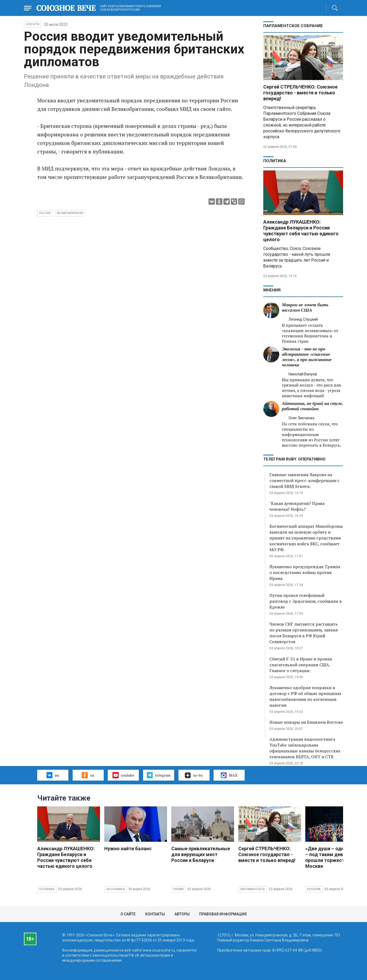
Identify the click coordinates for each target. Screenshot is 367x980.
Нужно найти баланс (128, 849)
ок (88, 775)
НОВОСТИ (33, 24)
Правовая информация (223, 914)
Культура (314, 889)
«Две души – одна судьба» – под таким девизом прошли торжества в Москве (336, 857)
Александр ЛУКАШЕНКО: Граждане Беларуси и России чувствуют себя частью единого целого (301, 231)
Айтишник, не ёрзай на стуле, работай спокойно (312, 406)
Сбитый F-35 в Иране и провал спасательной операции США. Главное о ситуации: (301, 665)
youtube (123, 775)
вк (53, 775)
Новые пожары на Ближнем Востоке (306, 722)
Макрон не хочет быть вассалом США (305, 307)
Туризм (178, 889)
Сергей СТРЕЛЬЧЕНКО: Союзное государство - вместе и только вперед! (300, 93)
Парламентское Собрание (293, 26)
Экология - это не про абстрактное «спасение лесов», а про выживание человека (307, 357)
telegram (159, 775)
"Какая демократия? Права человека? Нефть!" (297, 506)
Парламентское (253, 889)
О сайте (128, 914)
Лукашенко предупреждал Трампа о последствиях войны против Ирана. (305, 572)
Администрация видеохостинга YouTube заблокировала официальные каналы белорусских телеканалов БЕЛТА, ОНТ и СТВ (305, 748)
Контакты (155, 914)
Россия (45, 213)
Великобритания (70, 213)
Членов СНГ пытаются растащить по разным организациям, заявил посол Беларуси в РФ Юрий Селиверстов (304, 633)
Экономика (115, 889)
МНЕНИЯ (272, 290)
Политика (275, 161)
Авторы (182, 914)
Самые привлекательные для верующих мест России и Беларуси (201, 854)
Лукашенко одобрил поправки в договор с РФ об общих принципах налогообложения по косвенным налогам (305, 696)
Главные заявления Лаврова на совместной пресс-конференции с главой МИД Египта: (305, 480)
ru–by (194, 775)
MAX (229, 775)
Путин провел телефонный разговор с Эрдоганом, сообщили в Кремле (306, 601)
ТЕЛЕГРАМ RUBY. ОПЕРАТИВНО (294, 459)
